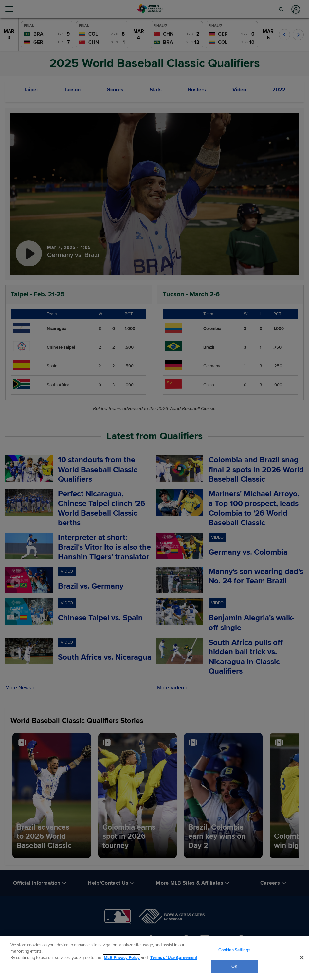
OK (234, 966)
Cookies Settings (234, 950)
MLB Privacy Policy (122, 958)
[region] (154, 958)
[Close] (302, 957)
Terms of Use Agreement (174, 958)
